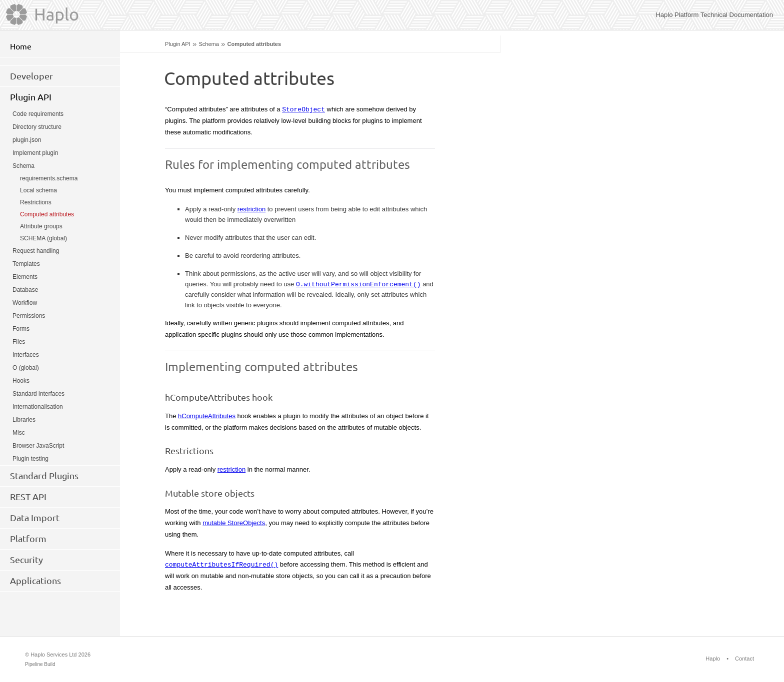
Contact (744, 659)
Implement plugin (35, 153)
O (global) (26, 368)
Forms (21, 329)
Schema (208, 44)
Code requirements (38, 114)
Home (21, 46)
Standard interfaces (38, 394)
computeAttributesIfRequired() (221, 564)
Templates (26, 264)
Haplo (713, 659)
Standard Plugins (44, 476)
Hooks (21, 381)
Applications (35, 581)
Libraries (24, 420)
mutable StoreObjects (234, 523)
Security (26, 560)
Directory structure (37, 127)
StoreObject (303, 109)
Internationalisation (38, 407)
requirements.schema (49, 178)
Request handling (36, 251)
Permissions (29, 316)
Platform (28, 539)
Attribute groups (41, 226)
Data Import (35, 518)
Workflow (25, 303)
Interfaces (26, 355)
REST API (28, 497)
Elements (25, 277)
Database (25, 290)
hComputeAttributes (207, 416)
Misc (19, 433)
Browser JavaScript (38, 446)
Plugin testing (30, 459)
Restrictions (36, 202)
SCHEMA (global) (43, 238)
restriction (251, 209)
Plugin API (178, 44)
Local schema (38, 190)
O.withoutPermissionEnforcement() (358, 284)
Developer (31, 76)
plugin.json (27, 140)
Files (19, 342)
